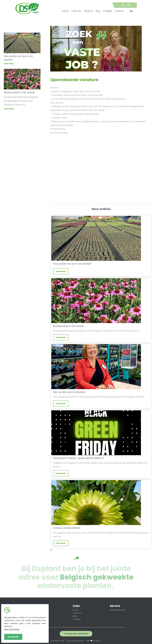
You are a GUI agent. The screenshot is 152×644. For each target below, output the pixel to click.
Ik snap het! (13, 637)
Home (65, 11)
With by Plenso (94, 641)
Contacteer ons (117, 610)
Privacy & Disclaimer (75, 641)
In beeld (77, 619)
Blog (75, 616)
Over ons (77, 613)
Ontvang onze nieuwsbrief (76, 634)
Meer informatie (12, 629)
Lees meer (61, 271)
